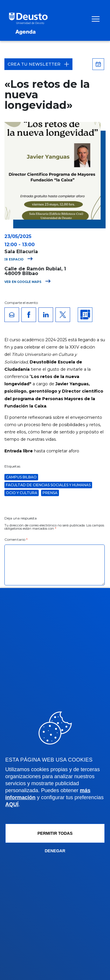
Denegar (55, 851)
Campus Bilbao (21, 477)
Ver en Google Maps (28, 282)
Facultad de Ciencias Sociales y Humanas (48, 485)
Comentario (16, 539)
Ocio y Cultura (22, 493)
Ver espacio (17, 259)
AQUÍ (12, 804)
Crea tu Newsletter (38, 64)
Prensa (50, 493)
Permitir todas (55, 833)
